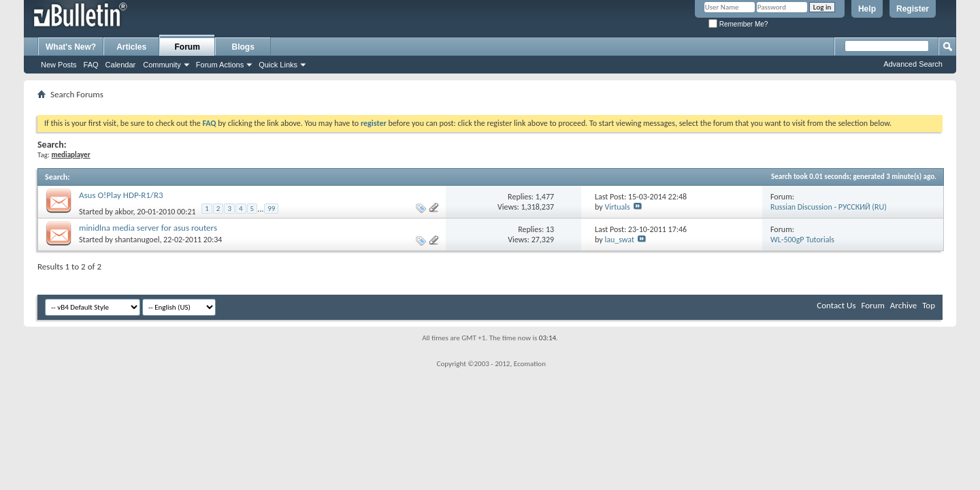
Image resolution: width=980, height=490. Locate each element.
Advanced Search (913, 64)
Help (867, 9)
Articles (131, 47)
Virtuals (617, 207)
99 (271, 209)
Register (913, 9)
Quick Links (278, 65)
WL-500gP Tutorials (802, 240)
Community (162, 65)
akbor (124, 212)
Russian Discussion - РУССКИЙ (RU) (829, 207)
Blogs (243, 47)
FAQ (91, 65)
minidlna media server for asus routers (148, 228)
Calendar (121, 65)
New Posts (59, 65)
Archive (903, 305)
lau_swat (619, 240)
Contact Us (836, 305)
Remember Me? (738, 24)
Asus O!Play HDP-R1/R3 (121, 195)
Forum (187, 47)
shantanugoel (137, 240)
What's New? (71, 47)
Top (929, 305)
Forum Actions (220, 65)
